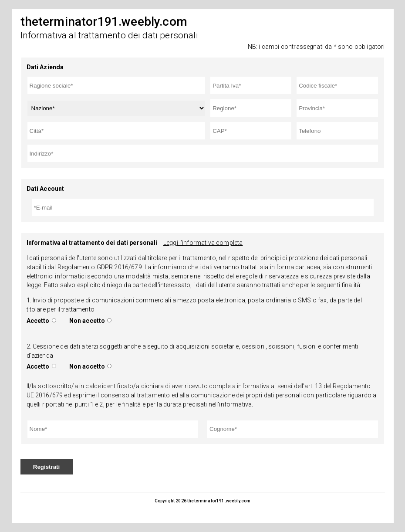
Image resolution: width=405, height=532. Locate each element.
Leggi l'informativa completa (203, 243)
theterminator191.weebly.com (219, 501)
